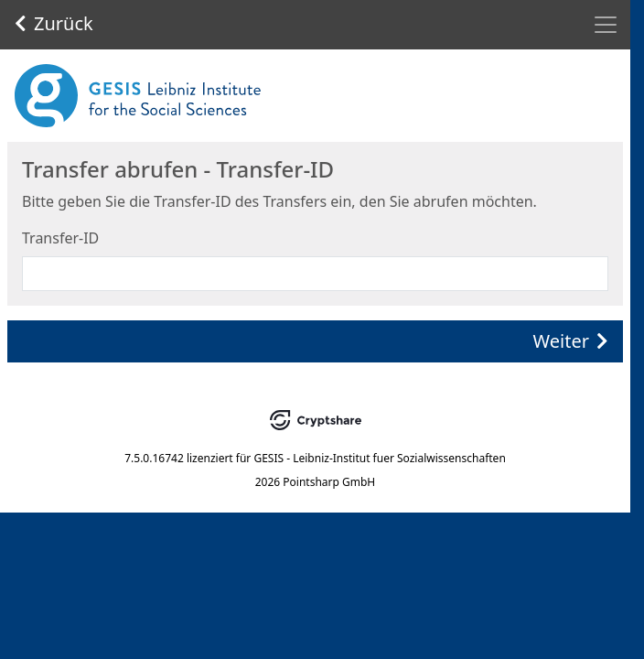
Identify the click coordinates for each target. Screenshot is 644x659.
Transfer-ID (60, 238)
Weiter (571, 341)
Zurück (54, 23)
